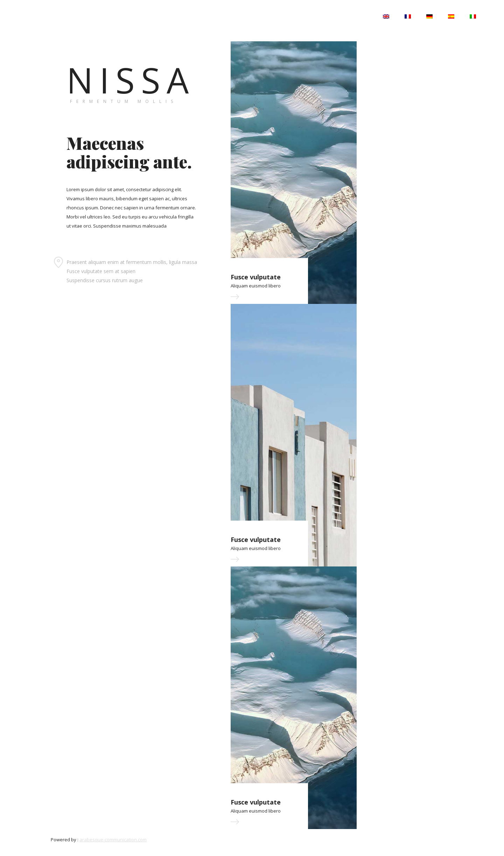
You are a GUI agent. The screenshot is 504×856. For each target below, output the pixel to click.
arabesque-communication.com (113, 840)
